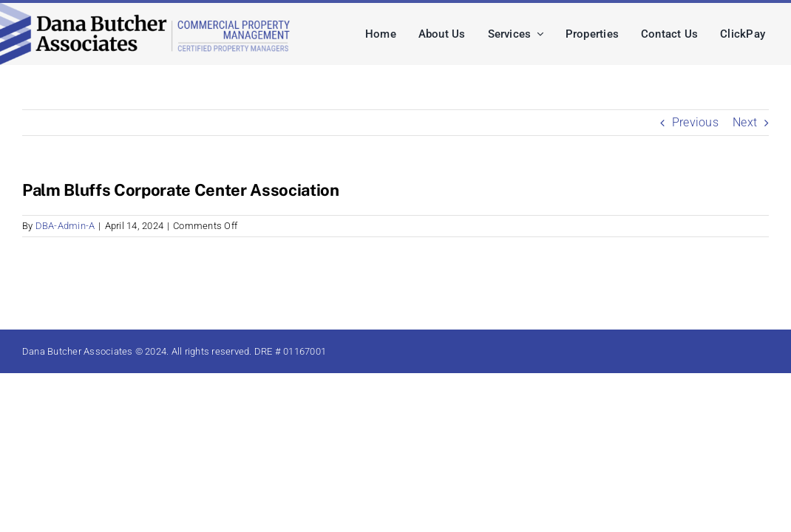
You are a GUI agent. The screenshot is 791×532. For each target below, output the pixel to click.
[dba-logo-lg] (146, 8)
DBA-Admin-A (65, 226)
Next (745, 122)
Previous (695, 122)
